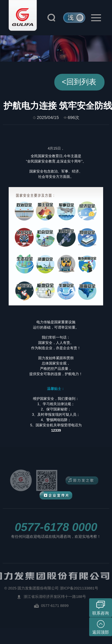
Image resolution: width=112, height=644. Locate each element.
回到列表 (79, 82)
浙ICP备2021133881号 (79, 588)
